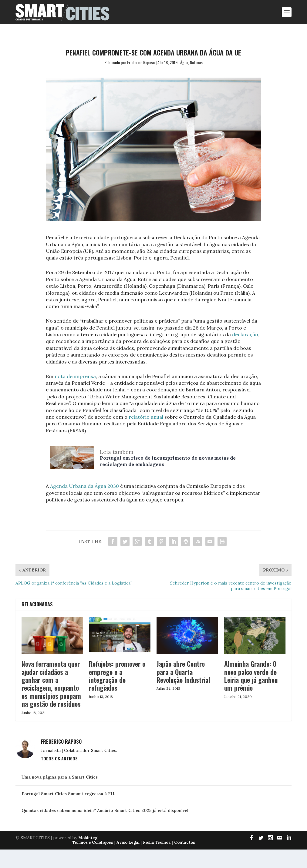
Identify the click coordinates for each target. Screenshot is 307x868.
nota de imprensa (75, 376)
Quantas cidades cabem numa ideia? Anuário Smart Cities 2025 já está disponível (105, 810)
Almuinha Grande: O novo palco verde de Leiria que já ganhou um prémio (251, 676)
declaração (245, 334)
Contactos (185, 842)
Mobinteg (88, 838)
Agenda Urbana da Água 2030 (84, 486)
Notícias (196, 62)
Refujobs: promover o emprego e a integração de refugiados (117, 676)
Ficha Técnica (157, 842)
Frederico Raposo (141, 62)
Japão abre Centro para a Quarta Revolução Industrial (183, 672)
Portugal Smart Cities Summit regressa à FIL (68, 794)
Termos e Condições (93, 842)
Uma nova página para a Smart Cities (60, 777)
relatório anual (147, 417)
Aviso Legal (128, 842)
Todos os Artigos (59, 758)
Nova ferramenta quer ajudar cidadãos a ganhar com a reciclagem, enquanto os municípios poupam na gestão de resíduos (51, 684)
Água (184, 62)
